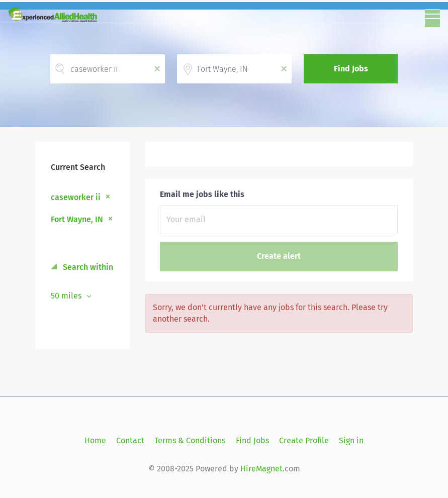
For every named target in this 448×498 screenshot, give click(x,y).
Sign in (351, 440)
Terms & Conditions (190, 440)
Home (95, 440)
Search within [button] (87, 267)
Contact (130, 440)
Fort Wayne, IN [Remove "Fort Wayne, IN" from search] (77, 219)
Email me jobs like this (202, 194)
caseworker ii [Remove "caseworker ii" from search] (76, 197)
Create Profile (304, 440)
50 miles (67, 296)
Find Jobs (351, 69)
